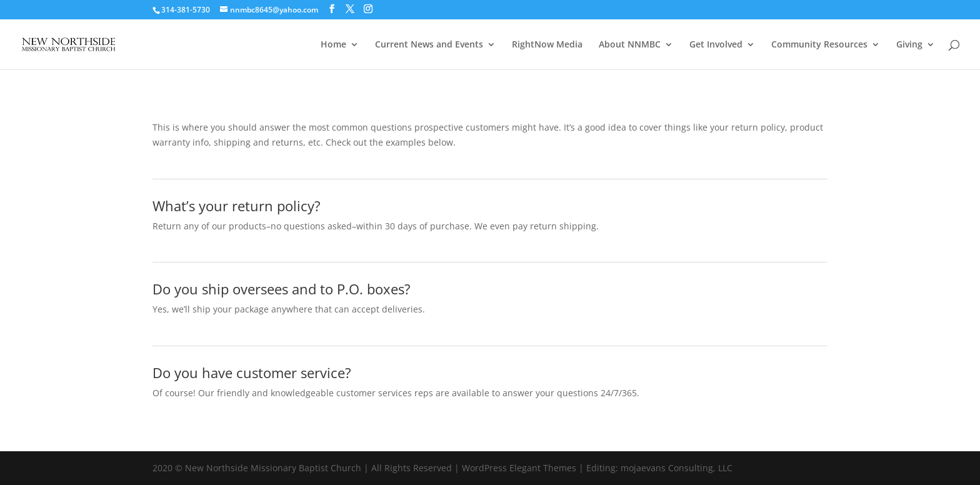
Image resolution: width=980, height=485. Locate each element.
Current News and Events (429, 45)
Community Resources (819, 45)
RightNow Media (547, 45)
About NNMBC (630, 45)
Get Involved (716, 45)
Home (333, 45)
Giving (909, 45)
